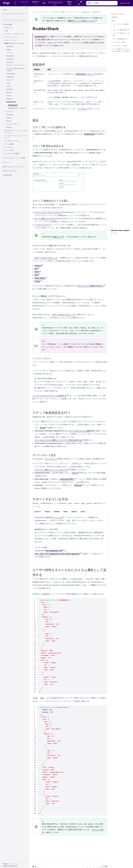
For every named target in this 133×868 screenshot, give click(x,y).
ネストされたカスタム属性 (80, 431)
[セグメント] (10, 112)
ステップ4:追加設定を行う (120, 39)
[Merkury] (9, 93)
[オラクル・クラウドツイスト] (16, 65)
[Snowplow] (10, 115)
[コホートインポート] (11, 40)
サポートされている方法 (120, 46)
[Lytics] (9, 86)
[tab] (38, 512)
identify (38, 512)
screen (57, 512)
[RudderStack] (11, 102)
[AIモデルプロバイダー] (10, 171)
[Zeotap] (9, 127)
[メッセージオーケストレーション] (14, 20)
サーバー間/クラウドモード (46, 218)
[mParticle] (10, 89)
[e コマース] (7, 162)
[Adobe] (9, 50)
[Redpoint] (10, 99)
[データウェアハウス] (11, 141)
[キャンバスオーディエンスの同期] (14, 158)
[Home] (5, 10)
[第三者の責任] (8, 175)
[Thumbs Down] (116, 234)
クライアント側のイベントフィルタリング (51, 470)
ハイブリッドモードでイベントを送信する (49, 396)
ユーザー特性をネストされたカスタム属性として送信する (121, 50)
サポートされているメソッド (46, 258)
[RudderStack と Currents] (17, 108)
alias (83, 512)
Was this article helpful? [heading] (120, 230)
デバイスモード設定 (119, 42)
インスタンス (82, 109)
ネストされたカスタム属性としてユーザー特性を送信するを (59, 440)
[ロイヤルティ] (9, 147)
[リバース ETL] (9, 151)
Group (43, 428)
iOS (36, 269)
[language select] (81, 4)
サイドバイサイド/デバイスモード (48, 212)
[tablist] (70, 512)
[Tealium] (9, 118)
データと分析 (54, 12)
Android (38, 266)
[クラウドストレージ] (11, 37)
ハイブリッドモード (43, 225)
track (47, 512)
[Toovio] (9, 121)
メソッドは (54, 518)
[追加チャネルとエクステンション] (14, 167)
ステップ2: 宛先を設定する (121, 30)
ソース (50, 81)
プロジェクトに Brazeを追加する (90, 286)
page (66, 512)
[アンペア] (9, 53)
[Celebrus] (10, 62)
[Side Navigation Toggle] (26, 8)
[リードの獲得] (9, 144)
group (74, 512)
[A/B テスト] (9, 28)
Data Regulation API (54, 551)
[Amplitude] (10, 56)
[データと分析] (8, 25)
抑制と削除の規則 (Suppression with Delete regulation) (57, 554)
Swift (37, 272)
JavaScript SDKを (67, 479)
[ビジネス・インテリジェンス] (14, 34)
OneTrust (78, 485)
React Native (40, 278)
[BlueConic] (10, 59)
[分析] (6, 31)
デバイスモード (51, 459)
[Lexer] (8, 83)
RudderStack (85, 12)
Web (36, 275)
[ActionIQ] (10, 47)
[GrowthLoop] (11, 74)
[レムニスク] (10, 80)
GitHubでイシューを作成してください (81, 21)
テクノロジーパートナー (40, 12)
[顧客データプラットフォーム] (14, 43)
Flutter (37, 281)
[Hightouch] (10, 77)
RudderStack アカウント (85, 74)
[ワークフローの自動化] (12, 154)
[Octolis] (9, 96)
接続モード (57, 237)
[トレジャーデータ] (12, 124)
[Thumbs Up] (112, 234)
